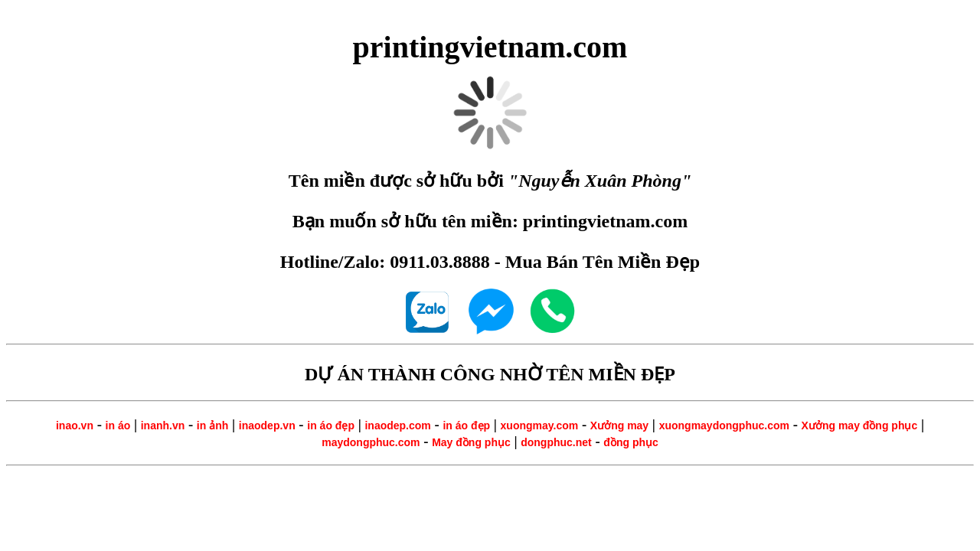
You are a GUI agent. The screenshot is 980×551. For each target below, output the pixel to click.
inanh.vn (163, 425)
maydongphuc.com (371, 442)
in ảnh (212, 425)
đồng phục (630, 442)
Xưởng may (619, 425)
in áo (118, 425)
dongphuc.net (556, 442)
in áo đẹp (331, 425)
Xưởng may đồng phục (860, 425)
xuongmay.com (540, 425)
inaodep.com (397, 425)
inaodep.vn (267, 425)
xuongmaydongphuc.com (724, 425)
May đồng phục (471, 442)
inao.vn (75, 425)
